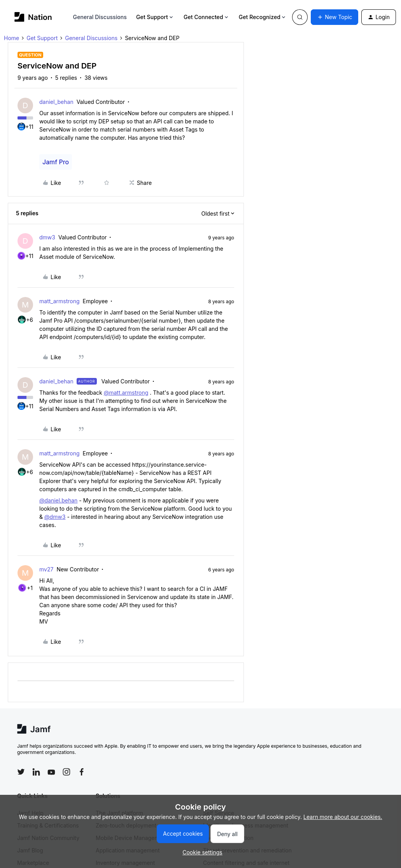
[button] (334, 17)
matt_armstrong (60, 301)
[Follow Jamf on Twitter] (21, 772)
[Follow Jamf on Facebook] (82, 772)
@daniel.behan (58, 500)
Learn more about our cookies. (343, 817)
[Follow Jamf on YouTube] (51, 772)
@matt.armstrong (126, 393)
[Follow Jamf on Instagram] (67, 772)
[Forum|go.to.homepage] (33, 17)
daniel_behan (56, 102)
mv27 (46, 569)
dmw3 (47, 237)
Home (11, 38)
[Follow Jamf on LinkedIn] (36, 772)
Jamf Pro (56, 162)
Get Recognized (263, 17)
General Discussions (100, 17)
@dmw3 (55, 517)
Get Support (155, 17)
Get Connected (207, 17)
